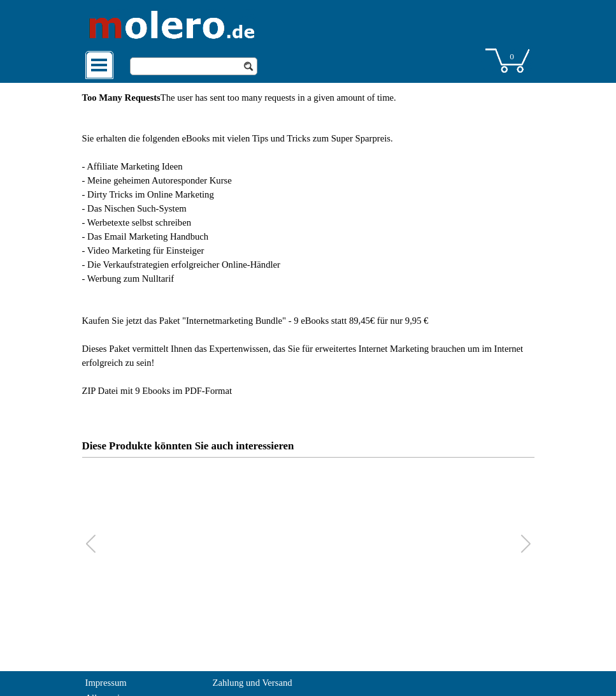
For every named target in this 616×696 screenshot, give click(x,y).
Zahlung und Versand (253, 683)
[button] (526, 544)
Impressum (106, 683)
